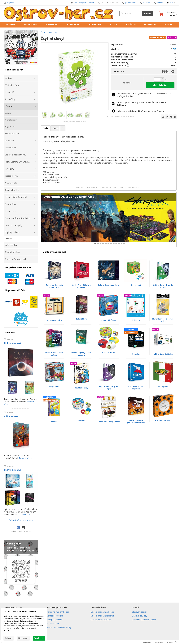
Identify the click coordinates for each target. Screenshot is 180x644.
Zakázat (9, 638)
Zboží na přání (53, 624)
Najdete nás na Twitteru (101, 620)
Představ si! (136, 320)
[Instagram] (21, 569)
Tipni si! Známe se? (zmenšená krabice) (136, 422)
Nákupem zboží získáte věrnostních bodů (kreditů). (141, 111)
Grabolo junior (109, 353)
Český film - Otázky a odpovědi (81, 286)
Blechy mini (136, 285)
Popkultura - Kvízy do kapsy (109, 388)
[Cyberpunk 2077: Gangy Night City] (109, 220)
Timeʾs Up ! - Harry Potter (109, 422)
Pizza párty (163, 386)
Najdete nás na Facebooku (102, 612)
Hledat (147, 14)
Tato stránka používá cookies (20, 612)
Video (55, 128)
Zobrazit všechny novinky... (21, 520)
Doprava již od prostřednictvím (141, 104)
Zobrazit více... (25, 458)
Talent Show (81, 319)
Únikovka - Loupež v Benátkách (54, 286)
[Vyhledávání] (131, 14)
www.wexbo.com (160, 642)
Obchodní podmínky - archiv (144, 620)
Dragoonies (54, 386)
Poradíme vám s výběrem (58, 612)
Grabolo (81, 420)
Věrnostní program (55, 616)
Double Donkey (81, 388)
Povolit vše (39, 638)
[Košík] (167, 14)
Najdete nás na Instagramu (102, 616)
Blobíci (54, 422)
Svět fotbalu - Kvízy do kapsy (163, 286)
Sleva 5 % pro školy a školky (59, 627)
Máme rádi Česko (109, 320)
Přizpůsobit (23, 638)
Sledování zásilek (140, 612)
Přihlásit (170, 642)
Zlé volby (136, 354)
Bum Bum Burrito (54, 320)
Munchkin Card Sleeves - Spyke (163, 320)
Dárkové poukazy (139, 616)
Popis (45, 128)
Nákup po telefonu (55, 620)
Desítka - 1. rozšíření (163, 420)
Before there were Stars (109, 285)
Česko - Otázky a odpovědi (136, 388)
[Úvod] (59, 14)
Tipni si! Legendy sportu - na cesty (81, 354)
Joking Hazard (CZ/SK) (163, 354)
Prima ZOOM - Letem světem (54, 354)
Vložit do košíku (160, 85)
